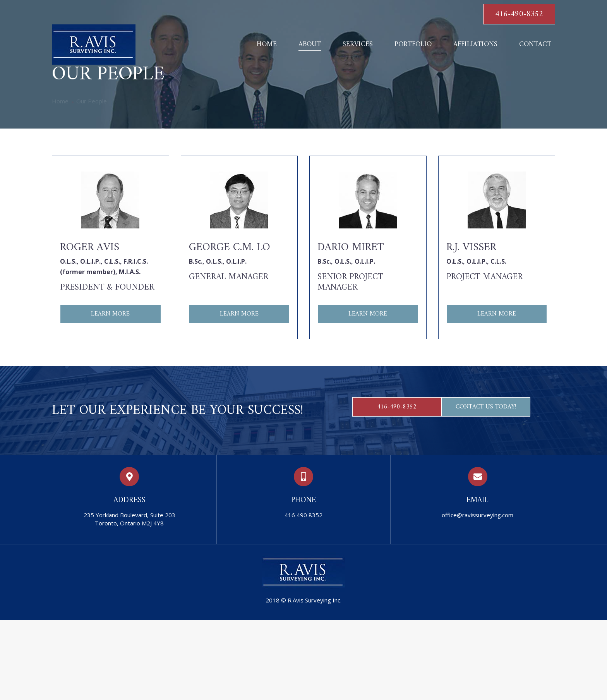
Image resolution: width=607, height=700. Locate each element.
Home (60, 101)
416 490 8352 (303, 515)
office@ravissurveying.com (478, 515)
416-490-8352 (519, 15)
